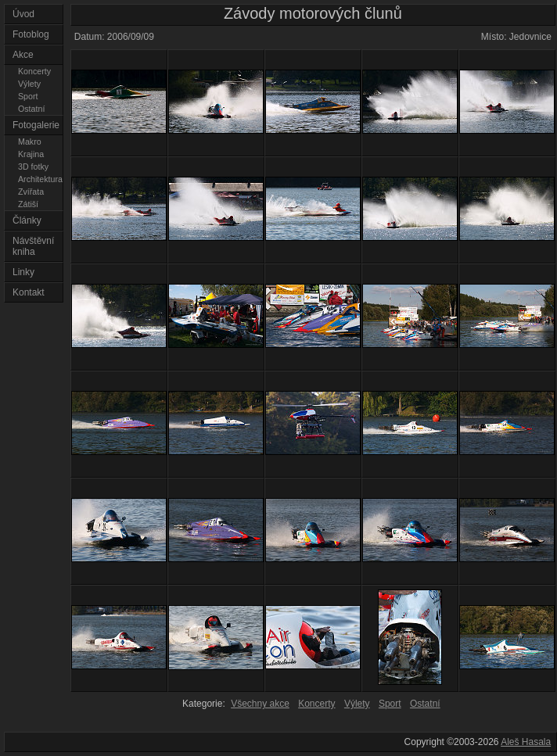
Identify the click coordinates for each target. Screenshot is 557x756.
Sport (28, 96)
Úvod (23, 14)
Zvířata (31, 192)
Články (27, 220)
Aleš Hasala (526, 742)
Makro (30, 142)
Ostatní (31, 109)
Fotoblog (31, 34)
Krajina (31, 154)
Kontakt (29, 292)
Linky (23, 272)
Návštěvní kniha (33, 246)
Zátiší (28, 204)
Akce (23, 55)
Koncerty (34, 71)
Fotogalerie (36, 125)
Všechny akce (260, 704)
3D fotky (33, 167)
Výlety (29, 84)
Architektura (40, 179)
